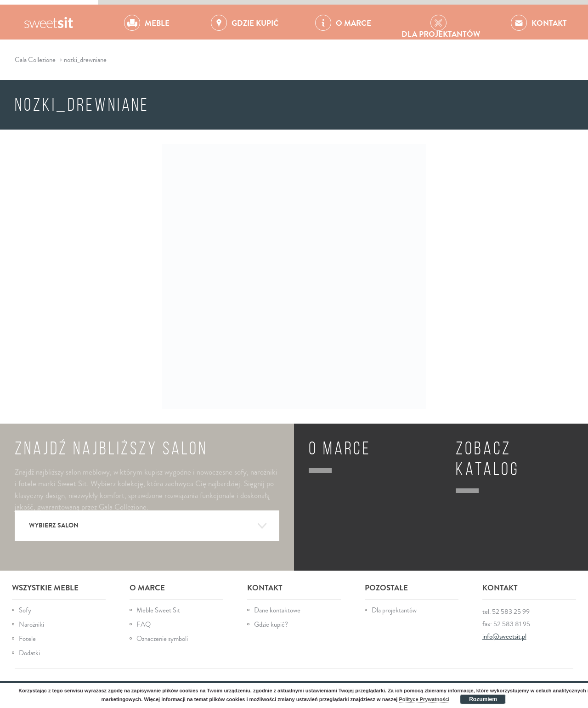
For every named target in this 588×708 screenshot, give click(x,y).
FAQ (144, 625)
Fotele (27, 639)
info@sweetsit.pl (504, 637)
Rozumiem (483, 699)
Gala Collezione (49, 22)
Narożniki (31, 625)
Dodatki (29, 653)
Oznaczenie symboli (162, 639)
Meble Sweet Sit (158, 610)
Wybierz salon (148, 526)
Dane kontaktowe (277, 610)
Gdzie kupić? (271, 625)
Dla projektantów (394, 610)
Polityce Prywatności (424, 699)
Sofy (25, 610)
